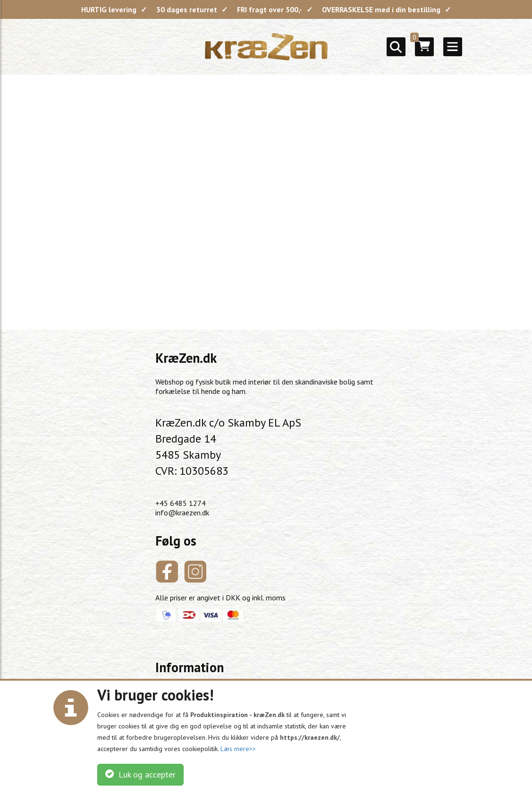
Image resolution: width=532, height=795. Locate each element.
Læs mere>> (238, 749)
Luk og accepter (140, 774)
